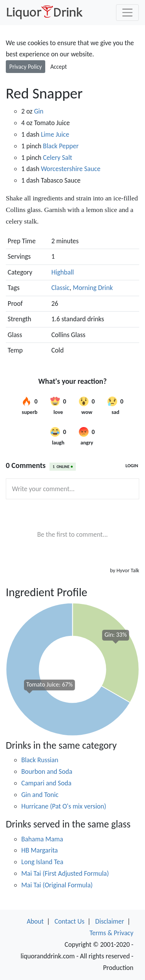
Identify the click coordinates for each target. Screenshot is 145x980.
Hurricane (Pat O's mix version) (64, 806)
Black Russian (40, 760)
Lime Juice (55, 134)
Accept (59, 67)
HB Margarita (40, 850)
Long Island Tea (42, 862)
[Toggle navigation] (127, 13)
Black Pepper (61, 146)
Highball (63, 272)
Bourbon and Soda (47, 771)
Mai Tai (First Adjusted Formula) (65, 873)
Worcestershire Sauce (71, 169)
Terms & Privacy (111, 933)
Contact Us (69, 921)
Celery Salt (58, 158)
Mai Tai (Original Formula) (57, 885)
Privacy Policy (26, 67)
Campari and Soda (46, 783)
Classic (61, 288)
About (35, 921)
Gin (39, 111)
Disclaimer (110, 921)
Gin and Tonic (40, 795)
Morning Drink (93, 288)
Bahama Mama (42, 839)
